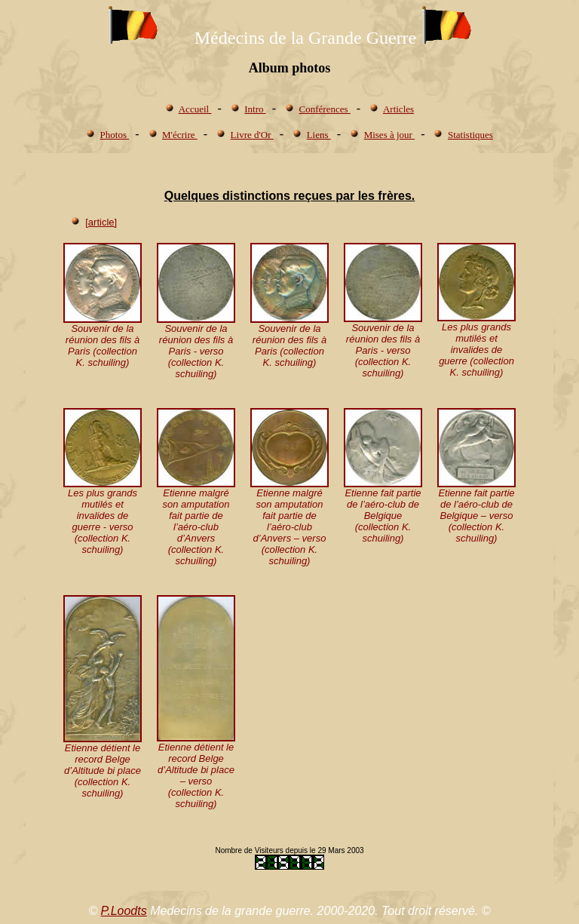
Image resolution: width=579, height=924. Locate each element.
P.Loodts (124, 911)
